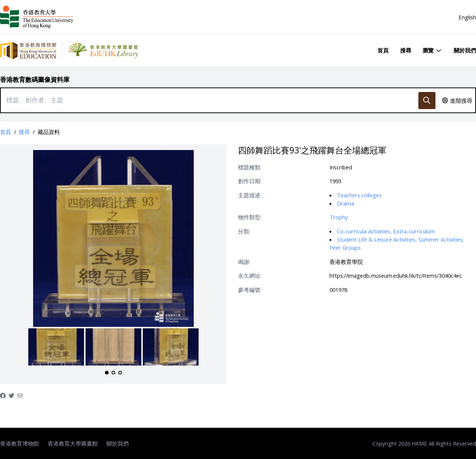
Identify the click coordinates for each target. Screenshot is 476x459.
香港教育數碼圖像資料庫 (35, 79)
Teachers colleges (359, 195)
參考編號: (250, 290)
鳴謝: (244, 262)
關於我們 (465, 50)
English (467, 17)
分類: (244, 231)
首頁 (383, 50)
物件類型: (250, 217)
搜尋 (406, 50)
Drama (345, 203)
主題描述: (250, 195)
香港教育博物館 (20, 443)
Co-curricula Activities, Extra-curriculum (386, 231)
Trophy (339, 217)
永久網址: (250, 275)
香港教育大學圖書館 (73, 443)
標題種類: (250, 167)
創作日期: (250, 181)
